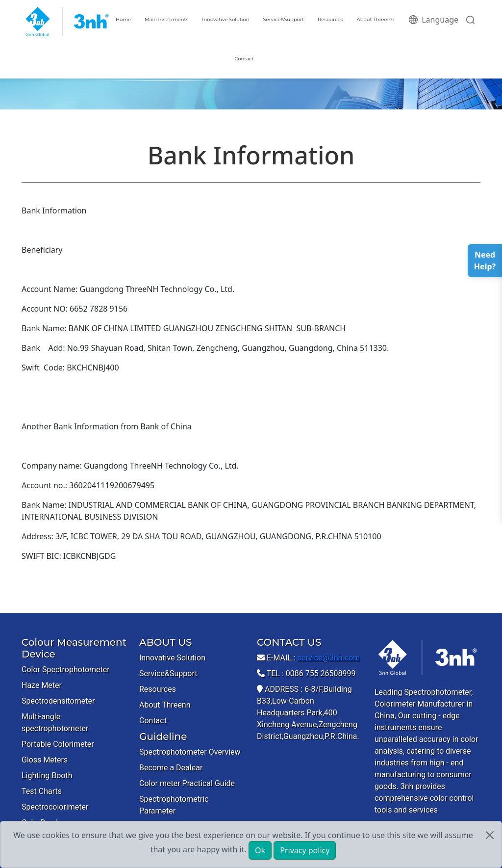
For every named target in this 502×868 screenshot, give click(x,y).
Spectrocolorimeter (55, 807)
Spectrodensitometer (58, 701)
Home (123, 19)
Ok (260, 850)
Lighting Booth (47, 776)
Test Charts (42, 791)
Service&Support (283, 19)
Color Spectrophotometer (66, 670)
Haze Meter (42, 685)
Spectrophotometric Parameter (174, 805)
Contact (244, 59)
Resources (330, 19)
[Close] (490, 835)
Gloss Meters (45, 760)
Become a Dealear (171, 768)
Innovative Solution (226, 19)
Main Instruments (166, 19)
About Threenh (376, 19)
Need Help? (485, 261)
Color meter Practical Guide (187, 783)
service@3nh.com (329, 658)
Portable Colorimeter (58, 744)
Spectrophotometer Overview (190, 752)
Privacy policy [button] (305, 850)
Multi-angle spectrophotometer (55, 723)
